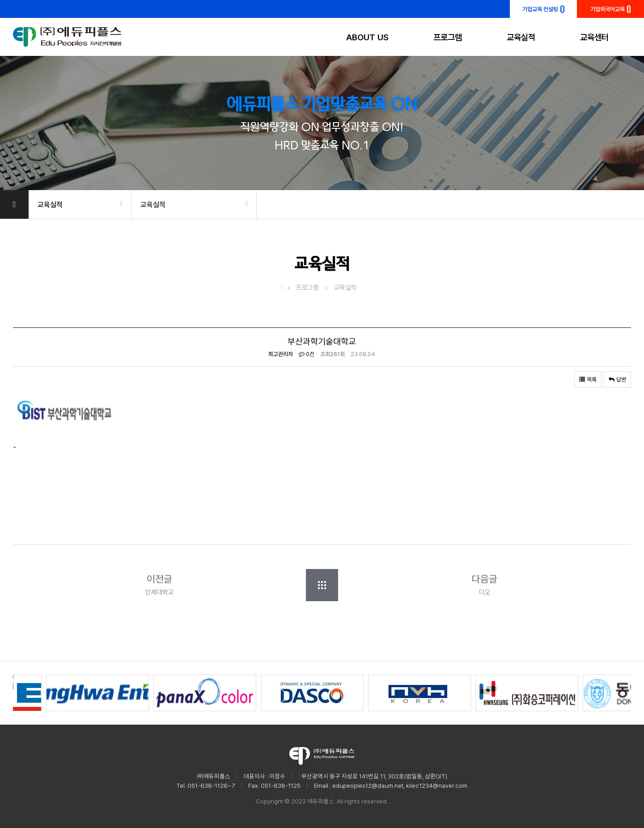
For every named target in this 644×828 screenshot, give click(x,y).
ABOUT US (367, 37)
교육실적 (521, 37)
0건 (307, 354)
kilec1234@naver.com (437, 786)
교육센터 (594, 37)
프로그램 (448, 37)
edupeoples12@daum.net (368, 786)
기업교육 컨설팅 (543, 9)
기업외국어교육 (611, 9)
